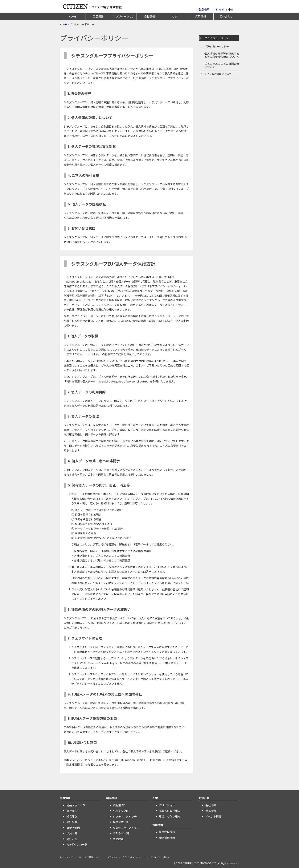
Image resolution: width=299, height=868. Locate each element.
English (221, 10)
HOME (73, 17)
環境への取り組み (170, 817)
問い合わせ (226, 17)
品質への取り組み (170, 811)
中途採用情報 (167, 838)
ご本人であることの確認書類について (222, 65)
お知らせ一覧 (121, 833)
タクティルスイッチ (125, 817)
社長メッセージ (76, 805)
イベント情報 (213, 817)
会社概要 (72, 822)
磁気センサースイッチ (126, 828)
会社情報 (149, 17)
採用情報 (201, 17)
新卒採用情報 (167, 832)
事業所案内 (73, 828)
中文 (231, 10)
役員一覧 (72, 833)
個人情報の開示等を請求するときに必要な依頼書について (222, 55)
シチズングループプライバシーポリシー (126, 857)
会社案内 (72, 811)
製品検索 (204, 10)
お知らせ (204, 798)
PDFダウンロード (77, 845)
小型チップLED (122, 811)
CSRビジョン (167, 805)
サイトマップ (66, 857)
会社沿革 (72, 839)
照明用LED (119, 805)
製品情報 (98, 17)
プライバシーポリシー (216, 47)
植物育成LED (120, 822)
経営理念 (72, 817)
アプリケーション (124, 17)
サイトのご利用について (218, 74)
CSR (175, 17)
